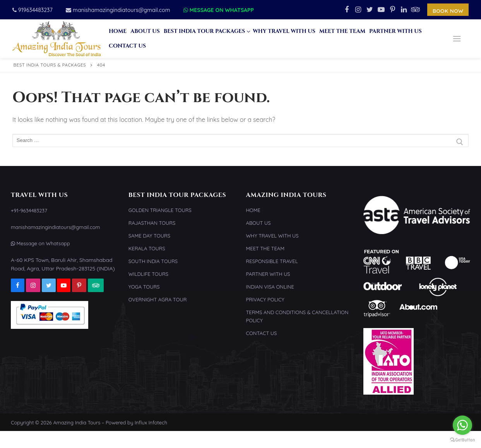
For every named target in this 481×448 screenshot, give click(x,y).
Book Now (448, 11)
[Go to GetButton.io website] (462, 440)
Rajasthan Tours (152, 223)
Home (253, 210)
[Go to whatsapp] (462, 425)
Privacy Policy (265, 299)
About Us (258, 223)
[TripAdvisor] (416, 10)
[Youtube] (381, 10)
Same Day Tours (149, 236)
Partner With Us (268, 274)
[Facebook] (347, 10)
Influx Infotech (151, 422)
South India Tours (153, 261)
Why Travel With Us (272, 236)
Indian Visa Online (270, 287)
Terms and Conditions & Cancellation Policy (297, 316)
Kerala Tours (147, 248)
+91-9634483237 (29, 210)
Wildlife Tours (148, 274)
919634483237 (33, 10)
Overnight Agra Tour (158, 299)
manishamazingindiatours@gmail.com (118, 10)
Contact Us (262, 333)
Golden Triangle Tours (160, 210)
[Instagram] (358, 10)
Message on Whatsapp (219, 10)
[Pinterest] (393, 10)
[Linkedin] (404, 10)
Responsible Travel (272, 261)
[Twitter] (370, 10)
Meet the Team (265, 248)
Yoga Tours (144, 287)
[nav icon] (457, 39)
